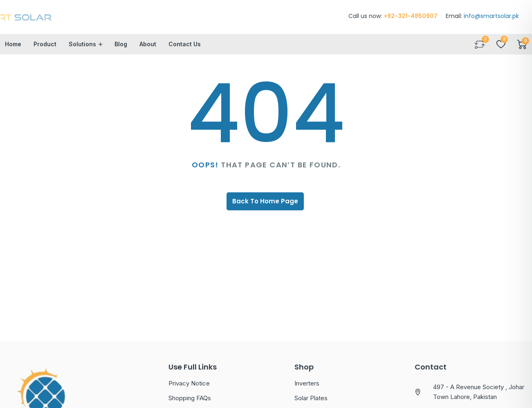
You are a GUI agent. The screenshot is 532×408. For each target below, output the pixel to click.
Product (45, 49)
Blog (121, 49)
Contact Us (185, 49)
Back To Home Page (265, 206)
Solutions (82, 49)
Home (13, 49)
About (148, 49)
